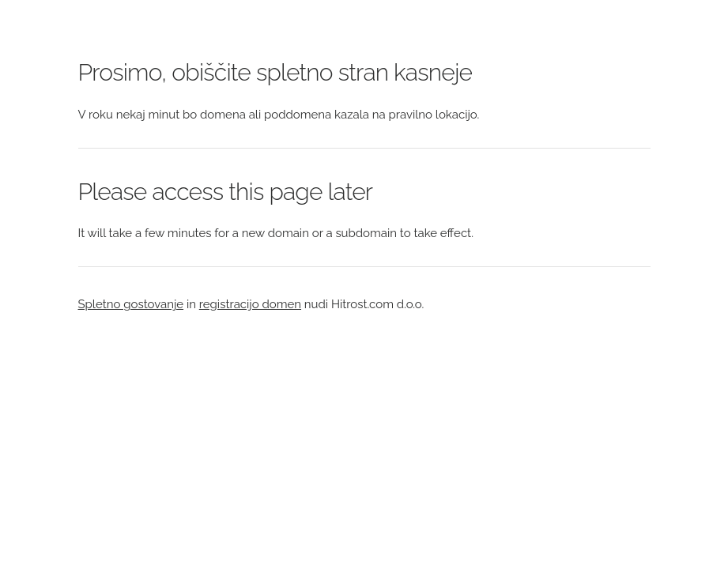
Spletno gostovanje (131, 304)
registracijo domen (250, 304)
